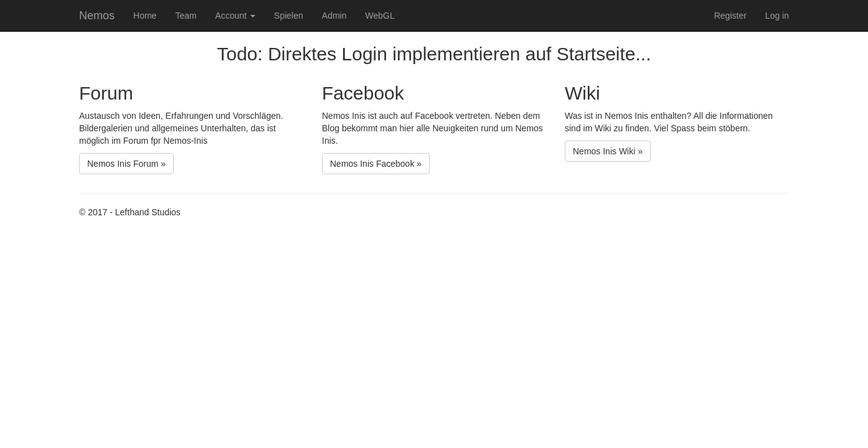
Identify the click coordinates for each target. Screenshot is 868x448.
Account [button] (235, 16)
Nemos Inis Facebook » (376, 164)
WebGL (380, 16)
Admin (334, 16)
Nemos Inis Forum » (126, 164)
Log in (777, 16)
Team (186, 16)
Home (145, 16)
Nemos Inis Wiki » (608, 151)
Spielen (289, 16)
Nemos (97, 16)
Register (730, 16)
